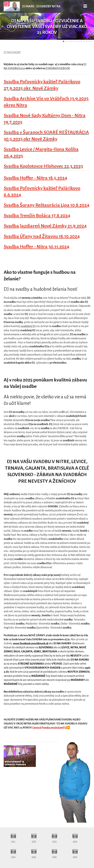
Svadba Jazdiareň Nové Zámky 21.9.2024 (45, 226)
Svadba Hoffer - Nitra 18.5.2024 (35, 178)
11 (89, 41)
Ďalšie (89, 20)
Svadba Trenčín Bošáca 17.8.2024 (37, 216)
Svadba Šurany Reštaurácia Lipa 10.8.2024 (47, 205)
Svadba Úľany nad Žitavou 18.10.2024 (42, 236)
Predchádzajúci (5, 20)
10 (87, 41)
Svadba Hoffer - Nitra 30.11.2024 (36, 247)
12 (92, 41)
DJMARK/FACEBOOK (58, 68)
